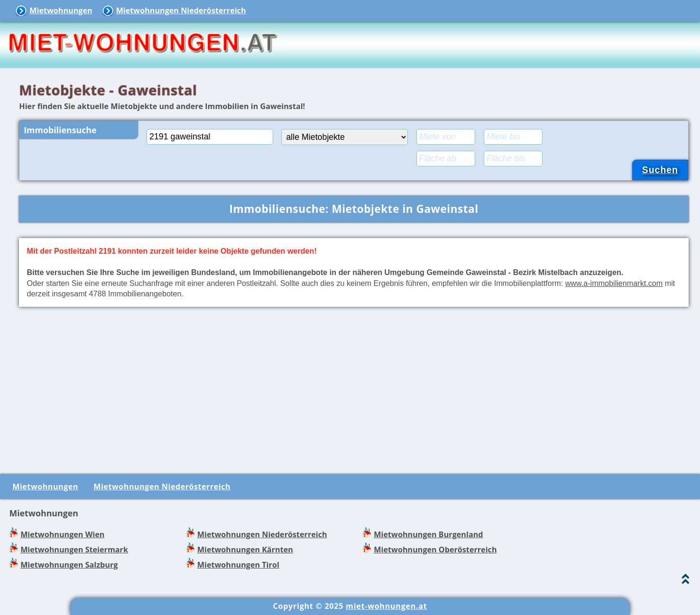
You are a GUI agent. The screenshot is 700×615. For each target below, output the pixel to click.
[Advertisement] (354, 388)
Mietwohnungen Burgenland (428, 534)
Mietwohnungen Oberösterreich (435, 550)
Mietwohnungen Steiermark (74, 550)
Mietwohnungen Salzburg (69, 565)
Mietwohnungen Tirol (238, 565)
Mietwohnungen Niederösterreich (181, 10)
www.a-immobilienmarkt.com (614, 283)
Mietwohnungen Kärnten (245, 550)
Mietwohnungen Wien (62, 534)
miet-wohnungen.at (386, 606)
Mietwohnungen (61, 10)
